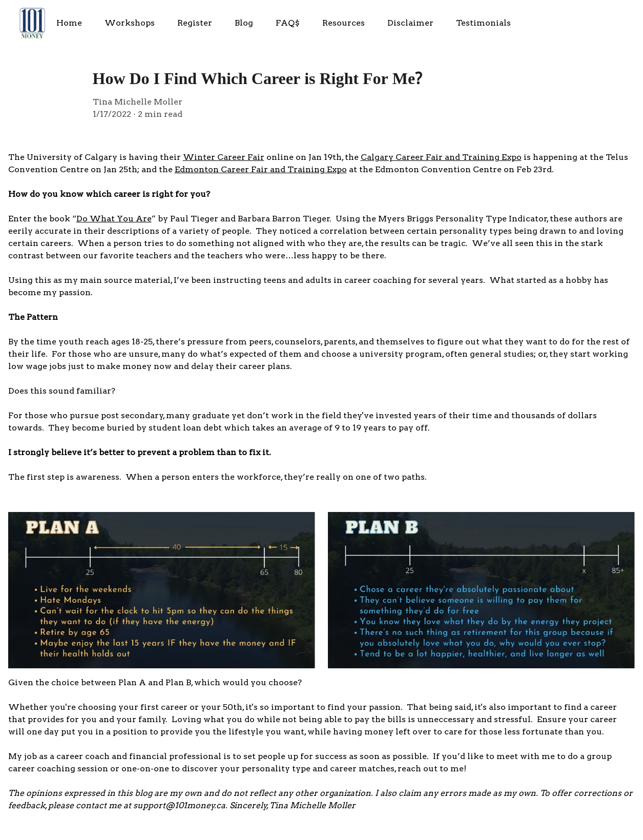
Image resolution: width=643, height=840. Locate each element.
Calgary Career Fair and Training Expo (441, 157)
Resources (344, 23)
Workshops (130, 23)
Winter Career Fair (224, 157)
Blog (244, 23)
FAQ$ (288, 23)
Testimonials (483, 23)
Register (195, 23)
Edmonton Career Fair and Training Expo (261, 169)
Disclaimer (410, 23)
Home (69, 23)
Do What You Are (114, 219)
